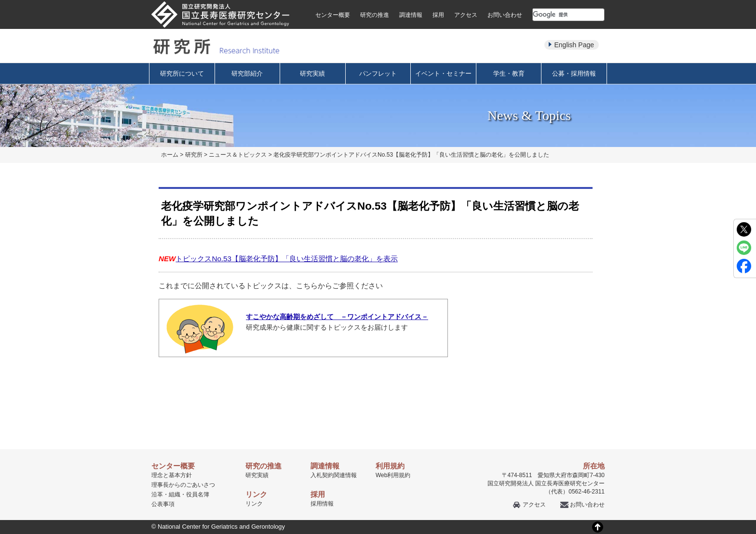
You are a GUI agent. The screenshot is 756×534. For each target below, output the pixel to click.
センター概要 (333, 15)
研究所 (194, 155)
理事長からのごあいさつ (183, 485)
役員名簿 (198, 494)
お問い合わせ (505, 15)
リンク (254, 504)
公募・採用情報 (574, 73)
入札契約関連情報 (334, 475)
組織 (175, 494)
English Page (574, 45)
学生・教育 (509, 73)
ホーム (170, 155)
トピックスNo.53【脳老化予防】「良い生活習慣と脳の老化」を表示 (287, 259)
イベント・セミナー (443, 73)
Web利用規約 (393, 475)
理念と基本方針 (172, 475)
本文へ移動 (358, 0)
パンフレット (378, 73)
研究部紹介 (247, 73)
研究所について (182, 73)
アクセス (466, 15)
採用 (438, 15)
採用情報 (322, 504)
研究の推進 (375, 15)
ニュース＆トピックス (238, 155)
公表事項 (163, 504)
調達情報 (411, 15)
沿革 (157, 494)
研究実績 (312, 73)
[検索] (557, 14)
